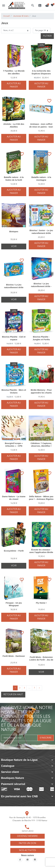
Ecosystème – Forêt (14, 551)
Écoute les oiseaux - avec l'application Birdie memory (41, 552)
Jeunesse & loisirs (21, 16)
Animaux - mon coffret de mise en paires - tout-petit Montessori (41, 127)
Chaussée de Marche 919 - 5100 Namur (30, 821)
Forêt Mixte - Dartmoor (14, 656)
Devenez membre (28, 836)
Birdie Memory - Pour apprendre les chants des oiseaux (41, 393)
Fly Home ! (41, 603)
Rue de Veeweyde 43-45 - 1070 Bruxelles (28, 818)
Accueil (6, 16)
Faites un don (28, 843)
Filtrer (47, 36)
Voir (14, 246)
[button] (33, 5)
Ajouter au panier (14, 85)
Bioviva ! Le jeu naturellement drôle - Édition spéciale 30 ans (41, 286)
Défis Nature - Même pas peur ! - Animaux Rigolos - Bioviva (41, 499)
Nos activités (28, 850)
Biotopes (14, 231)
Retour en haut (13, 695)
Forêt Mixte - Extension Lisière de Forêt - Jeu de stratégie (41, 660)
